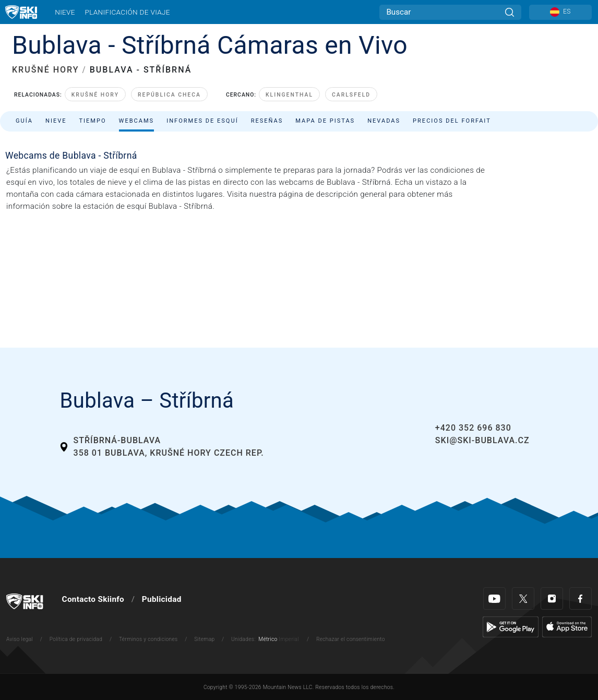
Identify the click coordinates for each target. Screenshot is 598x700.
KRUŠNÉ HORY (46, 70)
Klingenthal (289, 95)
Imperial (289, 639)
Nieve (65, 12)
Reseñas (267, 121)
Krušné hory (95, 95)
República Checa (169, 95)
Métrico (268, 639)
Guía (24, 121)
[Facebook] (581, 598)
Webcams (137, 121)
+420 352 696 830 (473, 428)
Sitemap (204, 639)
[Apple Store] (567, 627)
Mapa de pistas (325, 121)
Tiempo (92, 121)
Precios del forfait (452, 121)
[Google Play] (511, 627)
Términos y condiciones (148, 639)
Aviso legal (20, 639)
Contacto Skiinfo (93, 599)
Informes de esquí (202, 121)
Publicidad (162, 599)
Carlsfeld (351, 95)
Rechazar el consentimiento (351, 639)
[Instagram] (552, 598)
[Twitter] (523, 598)
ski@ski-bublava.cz (482, 440)
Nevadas (384, 121)
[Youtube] (494, 598)
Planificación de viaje (127, 12)
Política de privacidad (76, 639)
